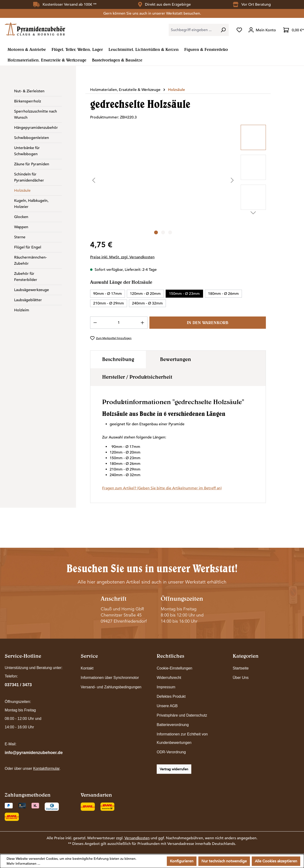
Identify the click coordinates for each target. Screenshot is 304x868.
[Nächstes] (232, 180)
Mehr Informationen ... (23, 864)
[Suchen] (223, 30)
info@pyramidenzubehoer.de (34, 753)
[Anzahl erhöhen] (143, 323)
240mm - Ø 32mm (147, 303)
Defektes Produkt (171, 696)
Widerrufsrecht (169, 678)
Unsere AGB (167, 706)
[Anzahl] (119, 323)
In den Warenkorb (208, 322)
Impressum (166, 687)
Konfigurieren (182, 861)
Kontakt (87, 668)
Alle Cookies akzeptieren (276, 861)
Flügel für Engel (28, 247)
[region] (178, 180)
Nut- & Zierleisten (29, 91)
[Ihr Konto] (263, 30)
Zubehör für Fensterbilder (26, 277)
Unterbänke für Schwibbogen (27, 151)
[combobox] (193, 30)
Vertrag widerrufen (174, 769)
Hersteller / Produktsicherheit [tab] (137, 377)
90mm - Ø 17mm (108, 294)
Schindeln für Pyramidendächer (29, 177)
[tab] (118, 359)
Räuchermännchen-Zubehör (30, 260)
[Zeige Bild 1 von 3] (156, 232)
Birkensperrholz (28, 101)
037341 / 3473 (18, 685)
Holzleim (22, 310)
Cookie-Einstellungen (174, 668)
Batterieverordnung (173, 725)
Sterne (20, 237)
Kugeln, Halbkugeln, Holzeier (31, 204)
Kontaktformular (46, 769)
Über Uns (241, 678)
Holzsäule (22, 191)
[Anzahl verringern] (95, 323)
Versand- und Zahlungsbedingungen (111, 687)
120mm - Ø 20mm (145, 294)
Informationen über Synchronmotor (110, 678)
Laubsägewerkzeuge (32, 290)
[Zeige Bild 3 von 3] (170, 232)
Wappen (21, 227)
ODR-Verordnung (171, 752)
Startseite (241, 668)
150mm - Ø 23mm (184, 294)
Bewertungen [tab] (176, 359)
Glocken (21, 217)
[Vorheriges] (94, 180)
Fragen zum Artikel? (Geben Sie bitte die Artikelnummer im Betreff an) (162, 488)
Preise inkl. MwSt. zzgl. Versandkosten (122, 257)
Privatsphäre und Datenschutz (182, 715)
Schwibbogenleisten (32, 138)
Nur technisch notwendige (224, 861)
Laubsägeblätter (28, 300)
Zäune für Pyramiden (32, 164)
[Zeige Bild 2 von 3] (163, 232)
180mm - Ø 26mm (223, 294)
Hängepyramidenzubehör (36, 128)
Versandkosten (137, 838)
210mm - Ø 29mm (109, 303)
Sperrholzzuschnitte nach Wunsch (36, 114)
